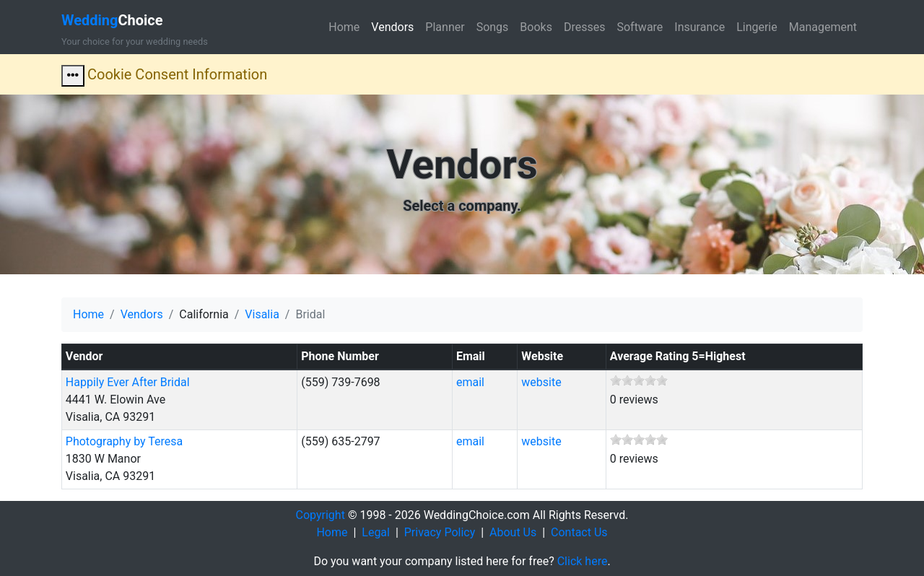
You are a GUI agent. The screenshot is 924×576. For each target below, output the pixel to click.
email (470, 382)
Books (536, 27)
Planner (445, 27)
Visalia (262, 314)
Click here (583, 561)
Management (823, 27)
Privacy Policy (440, 532)
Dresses (585, 27)
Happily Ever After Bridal (128, 382)
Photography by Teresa (124, 441)
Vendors (392, 27)
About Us (513, 532)
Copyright (321, 515)
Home (344, 27)
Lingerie (757, 27)
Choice (112, 20)
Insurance (699, 27)
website (541, 382)
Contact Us (579, 532)
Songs (493, 27)
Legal (376, 532)
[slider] (639, 380)
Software (640, 27)
